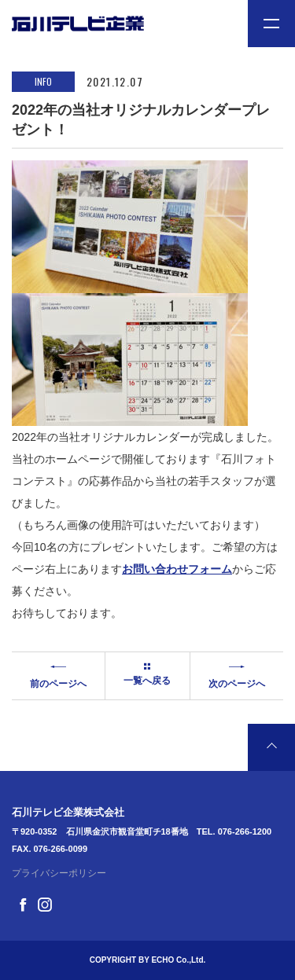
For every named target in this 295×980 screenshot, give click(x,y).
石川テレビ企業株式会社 (68, 812)
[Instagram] (45, 903)
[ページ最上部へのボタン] (271, 747)
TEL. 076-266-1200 (234, 831)
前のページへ (58, 674)
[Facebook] (23, 903)
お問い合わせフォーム (177, 569)
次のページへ (237, 674)
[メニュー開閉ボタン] (271, 24)
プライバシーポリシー (59, 873)
